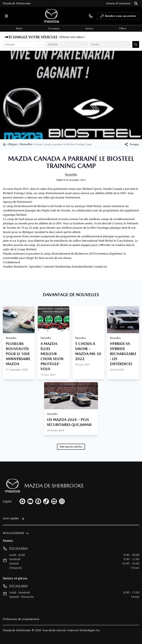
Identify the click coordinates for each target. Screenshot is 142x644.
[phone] (91, 16)
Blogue (13, 144)
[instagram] (62, 501)
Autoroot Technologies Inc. (84, 630)
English (7, 501)
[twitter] (22, 501)
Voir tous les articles (71, 447)
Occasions (54, 28)
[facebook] (38, 501)
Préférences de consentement (21, 619)
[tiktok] (46, 501)
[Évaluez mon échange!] (136, 44)
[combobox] (5, 44)
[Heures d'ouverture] (118, 3)
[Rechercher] (136, 3)
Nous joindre (14, 533)
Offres (123, 28)
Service (89, 28)
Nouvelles (26, 144)
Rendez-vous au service (118, 17)
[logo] (51, 16)
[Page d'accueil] (11, 486)
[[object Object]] (132, 144)
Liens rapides (11, 518)
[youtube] (30, 501)
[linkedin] (54, 501)
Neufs (19, 28)
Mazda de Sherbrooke (17, 3)
